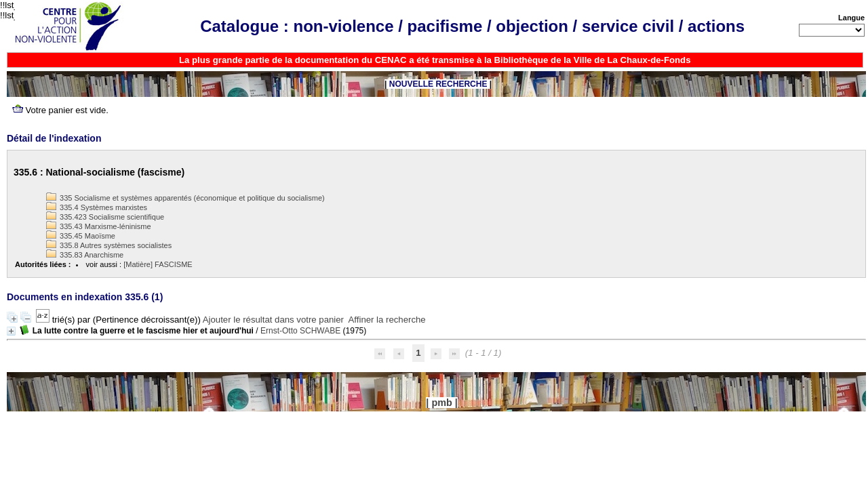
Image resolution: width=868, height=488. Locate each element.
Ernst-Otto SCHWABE (300, 331)
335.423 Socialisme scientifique (105, 217)
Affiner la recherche (387, 320)
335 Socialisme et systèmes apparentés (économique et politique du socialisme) (185, 198)
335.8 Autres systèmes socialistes (109, 245)
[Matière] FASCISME (158, 264)
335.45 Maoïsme (81, 236)
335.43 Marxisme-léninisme (99, 226)
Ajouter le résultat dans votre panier (273, 320)
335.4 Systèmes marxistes (97, 207)
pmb (441, 403)
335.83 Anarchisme (85, 255)
